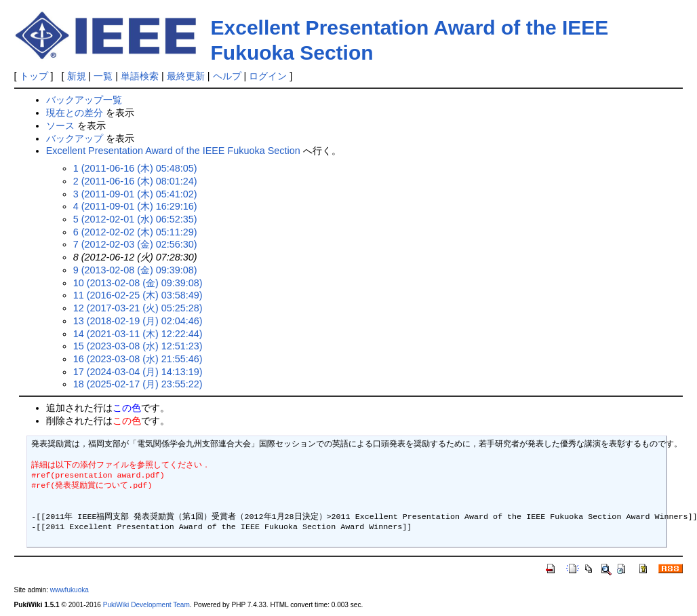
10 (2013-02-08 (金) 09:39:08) (138, 283)
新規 (77, 76)
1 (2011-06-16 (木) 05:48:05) (135, 168)
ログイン (268, 76)
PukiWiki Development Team (146, 605)
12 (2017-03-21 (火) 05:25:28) (138, 308)
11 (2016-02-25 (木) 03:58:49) (138, 295)
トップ (34, 76)
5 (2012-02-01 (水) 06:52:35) (135, 219)
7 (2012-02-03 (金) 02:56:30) (135, 244)
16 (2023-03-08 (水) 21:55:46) (138, 359)
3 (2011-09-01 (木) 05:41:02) (135, 194)
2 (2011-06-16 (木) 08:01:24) (135, 181)
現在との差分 (75, 113)
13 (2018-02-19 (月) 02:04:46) (138, 321)
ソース (60, 126)
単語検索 (140, 76)
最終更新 (186, 76)
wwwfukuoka (69, 590)
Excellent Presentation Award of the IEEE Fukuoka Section (173, 151)
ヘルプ (227, 76)
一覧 (103, 76)
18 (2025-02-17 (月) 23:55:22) (138, 384)
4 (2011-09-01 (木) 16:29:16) (135, 206)
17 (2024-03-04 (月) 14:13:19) (138, 372)
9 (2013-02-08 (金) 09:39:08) (135, 270)
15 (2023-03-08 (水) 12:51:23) (138, 346)
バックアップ (75, 138)
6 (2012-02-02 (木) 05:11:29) (135, 232)
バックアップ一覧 (84, 100)
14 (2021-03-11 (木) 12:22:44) (138, 334)
